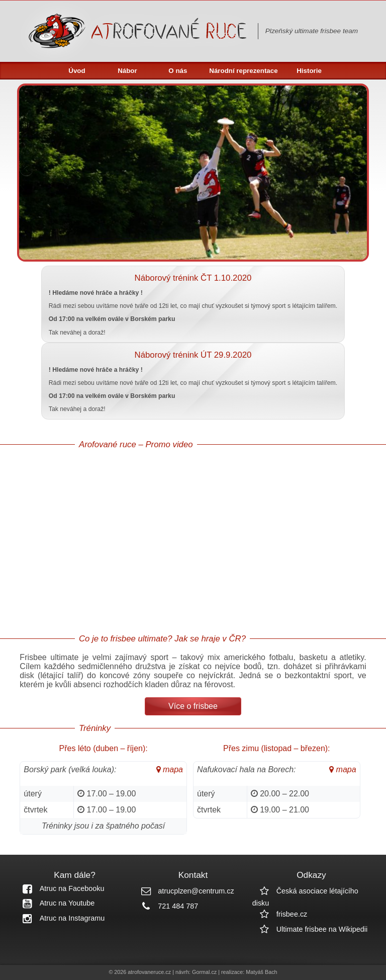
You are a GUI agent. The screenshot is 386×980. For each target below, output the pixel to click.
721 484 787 (166, 906)
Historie (309, 71)
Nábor (127, 71)
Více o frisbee (193, 706)
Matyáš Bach (261, 972)
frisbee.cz (280, 914)
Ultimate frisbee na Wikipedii (310, 929)
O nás (178, 71)
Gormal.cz (204, 972)
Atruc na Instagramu (60, 918)
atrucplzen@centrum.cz (184, 891)
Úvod (77, 71)
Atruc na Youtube (55, 903)
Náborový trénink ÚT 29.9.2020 (193, 355)
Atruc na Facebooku (60, 888)
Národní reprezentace (243, 71)
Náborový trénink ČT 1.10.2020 (193, 278)
